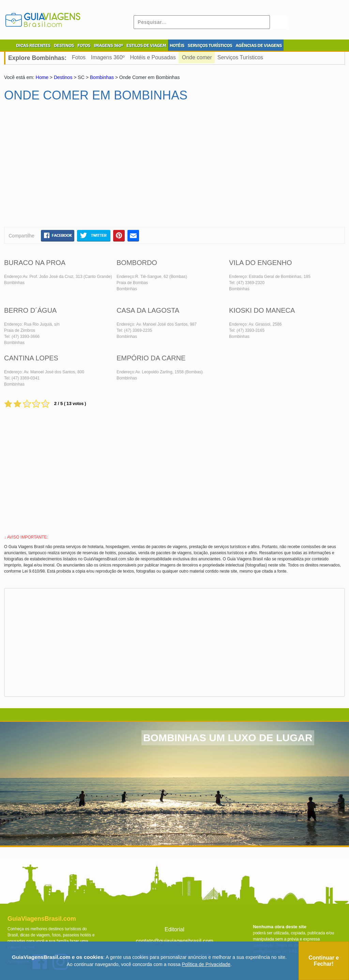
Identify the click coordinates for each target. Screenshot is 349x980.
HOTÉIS (177, 45)
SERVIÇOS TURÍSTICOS (210, 45)
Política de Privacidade (206, 964)
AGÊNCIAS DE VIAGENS (259, 45)
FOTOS (84, 45)
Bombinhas (102, 77)
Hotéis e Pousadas (153, 57)
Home (42, 77)
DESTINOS (64, 45)
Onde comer (197, 57)
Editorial (174, 929)
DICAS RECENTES (33, 45)
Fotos (79, 57)
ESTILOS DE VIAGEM (146, 45)
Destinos (63, 77)
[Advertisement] (70, 167)
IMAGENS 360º (108, 45)
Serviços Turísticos (240, 57)
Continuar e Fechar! (324, 961)
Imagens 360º (108, 57)
